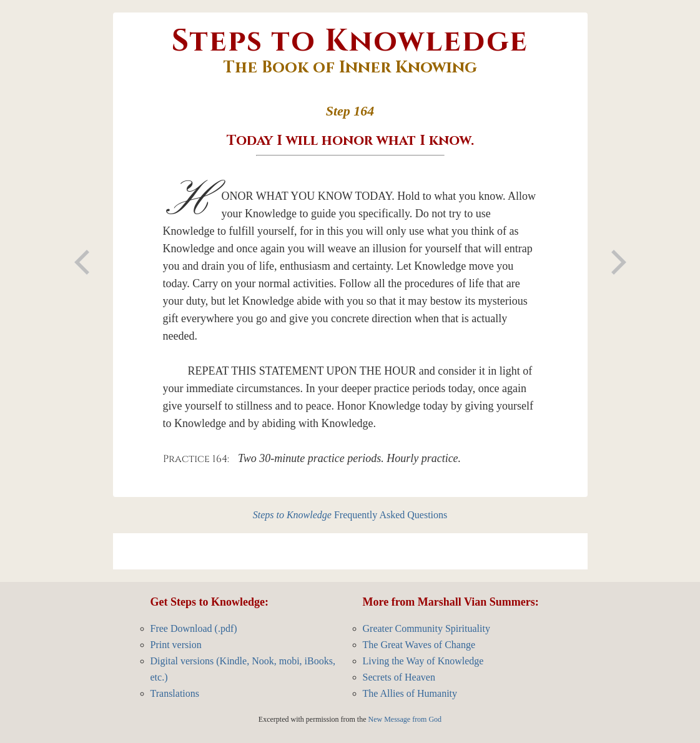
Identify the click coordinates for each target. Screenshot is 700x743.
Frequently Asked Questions (350, 515)
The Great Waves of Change (419, 645)
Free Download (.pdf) (194, 628)
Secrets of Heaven (399, 677)
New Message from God (405, 719)
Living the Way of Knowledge (423, 661)
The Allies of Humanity (410, 693)
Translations (175, 693)
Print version (176, 645)
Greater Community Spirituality (426, 628)
